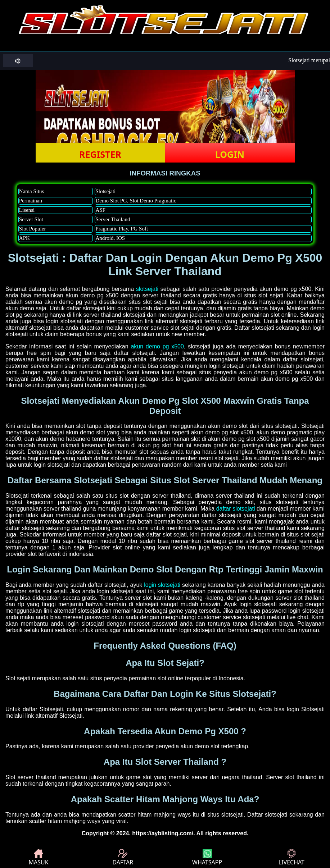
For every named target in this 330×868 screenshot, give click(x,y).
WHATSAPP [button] (207, 858)
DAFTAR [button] (123, 858)
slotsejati (147, 289)
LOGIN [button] (230, 154)
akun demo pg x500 (157, 346)
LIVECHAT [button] (291, 858)
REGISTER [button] (100, 154)
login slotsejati (162, 585)
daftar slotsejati (236, 509)
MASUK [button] (39, 858)
